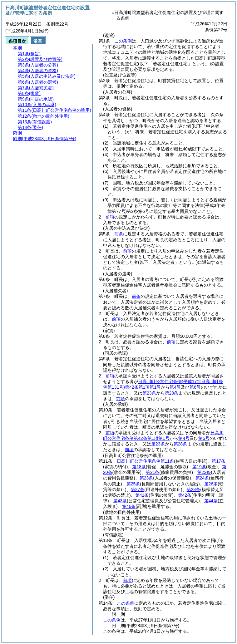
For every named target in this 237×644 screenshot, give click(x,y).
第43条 (120, 501)
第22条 (204, 472)
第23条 (149, 393)
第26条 (211, 484)
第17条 (219, 461)
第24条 (202, 478)
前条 (119, 234)
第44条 (211, 501)
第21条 (153, 472)
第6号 (195, 387)
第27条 (138, 489)
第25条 (133, 484)
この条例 (123, 41)
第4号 (175, 387)
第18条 (139, 467)
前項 (110, 217)
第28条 (172, 393)
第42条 (185, 495)
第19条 (199, 467)
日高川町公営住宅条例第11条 (146, 461)
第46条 (129, 506)
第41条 (142, 495)
